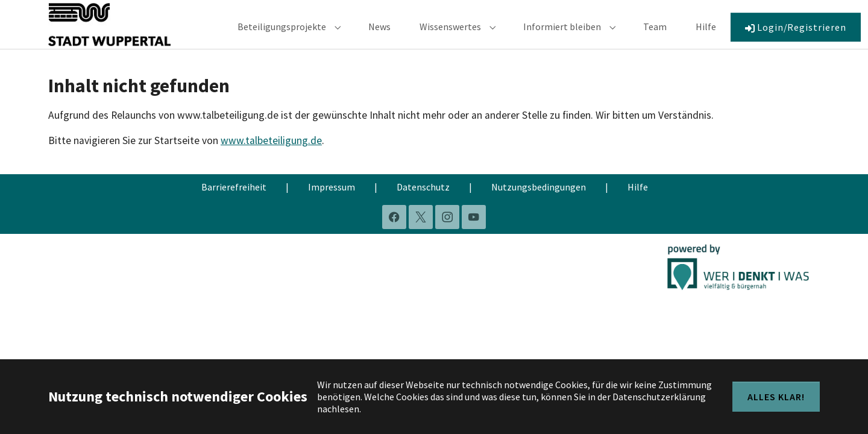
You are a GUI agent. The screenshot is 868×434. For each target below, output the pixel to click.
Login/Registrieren (796, 36)
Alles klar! (776, 397)
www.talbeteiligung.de (271, 158)
